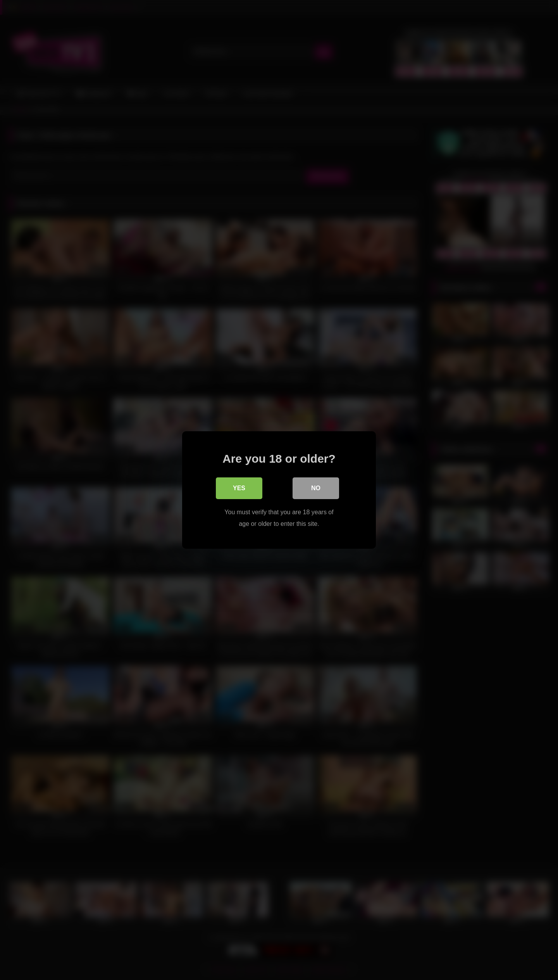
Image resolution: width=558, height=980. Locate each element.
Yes (239, 488)
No (316, 488)
